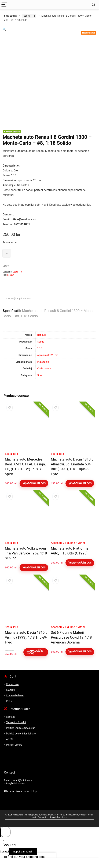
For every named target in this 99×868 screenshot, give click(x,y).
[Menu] (4, 5)
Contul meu (12, 684)
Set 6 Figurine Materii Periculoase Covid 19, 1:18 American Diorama (71, 637)
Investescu (62, 817)
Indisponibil (44, 362)
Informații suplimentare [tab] (18, 298)
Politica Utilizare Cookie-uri (21, 728)
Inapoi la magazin (23, 852)
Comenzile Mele (15, 696)
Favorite (10, 690)
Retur (9, 701)
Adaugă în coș (34, 483)
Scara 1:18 (29, 16)
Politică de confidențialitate (21, 734)
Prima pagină (10, 16)
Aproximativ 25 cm (48, 355)
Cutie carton (44, 369)
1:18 (40, 348)
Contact (10, 717)
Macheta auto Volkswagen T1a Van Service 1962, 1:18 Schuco (26, 553)
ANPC (9, 739)
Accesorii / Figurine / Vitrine (68, 543)
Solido (6, 266)
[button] (4, 29)
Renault (11, 275)
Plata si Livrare (14, 745)
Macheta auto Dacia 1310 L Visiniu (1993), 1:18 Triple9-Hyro (26, 637)
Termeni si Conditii (16, 722)
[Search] (94, 5)
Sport (40, 375)
